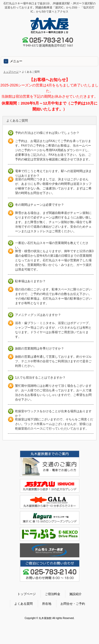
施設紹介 (76, 594)
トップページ (11, 72)
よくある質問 (23, 604)
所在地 (47, 604)
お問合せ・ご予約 (73, 604)
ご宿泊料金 (53, 594)
